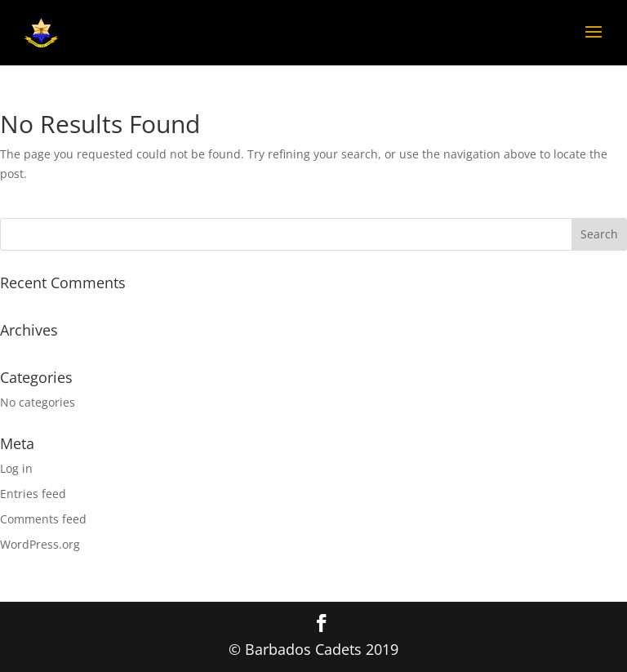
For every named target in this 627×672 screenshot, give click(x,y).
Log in (16, 468)
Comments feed (43, 519)
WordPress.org (40, 544)
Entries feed (33, 494)
